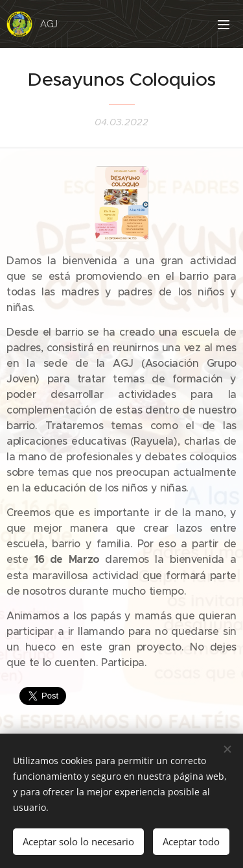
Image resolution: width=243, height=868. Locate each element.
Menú (224, 25)
